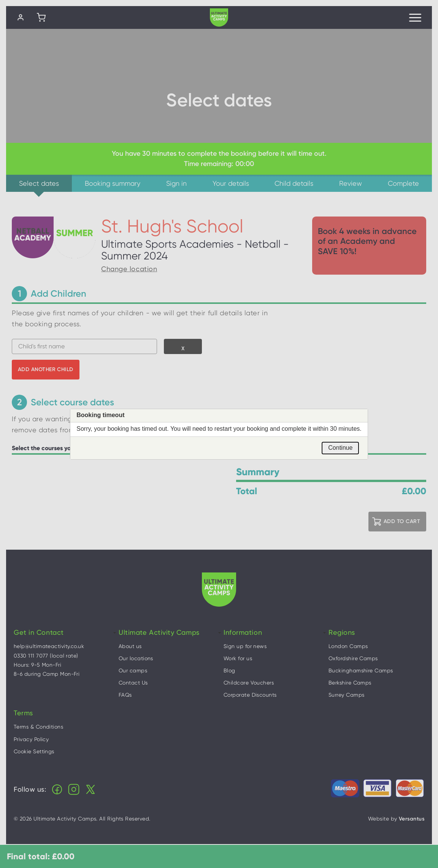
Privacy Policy (31, 739)
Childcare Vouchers (249, 683)
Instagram (74, 789)
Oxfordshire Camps (353, 658)
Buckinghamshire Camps (361, 670)
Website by (396, 819)
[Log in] (21, 17)
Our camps (133, 670)
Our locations (136, 658)
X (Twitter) (90, 789)
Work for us (238, 658)
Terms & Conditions (38, 727)
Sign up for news (245, 646)
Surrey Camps (346, 695)
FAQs (125, 695)
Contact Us (133, 683)
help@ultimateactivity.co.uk (49, 646)
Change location (129, 269)
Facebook (57, 789)
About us (130, 646)
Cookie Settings (34, 751)
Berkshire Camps (350, 683)
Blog (229, 670)
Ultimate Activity (219, 17)
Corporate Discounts (250, 695)
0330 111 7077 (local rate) (46, 656)
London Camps (348, 646)
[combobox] (84, 346)
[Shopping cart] (41, 17)
